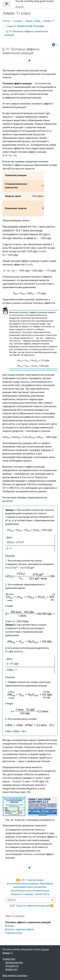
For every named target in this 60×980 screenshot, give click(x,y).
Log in (20, 7)
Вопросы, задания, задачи (19, 929)
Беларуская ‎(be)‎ (14, 963)
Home (6, 21)
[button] (55, 45)
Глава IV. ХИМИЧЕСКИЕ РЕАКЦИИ (25, 26)
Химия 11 (49, 21)
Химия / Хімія (33, 21)
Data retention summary (15, 976)
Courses (17, 21)
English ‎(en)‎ (9, 959)
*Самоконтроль (14, 933)
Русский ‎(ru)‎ (12, 966)
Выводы (10, 926)
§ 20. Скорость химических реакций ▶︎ (32, 906)
